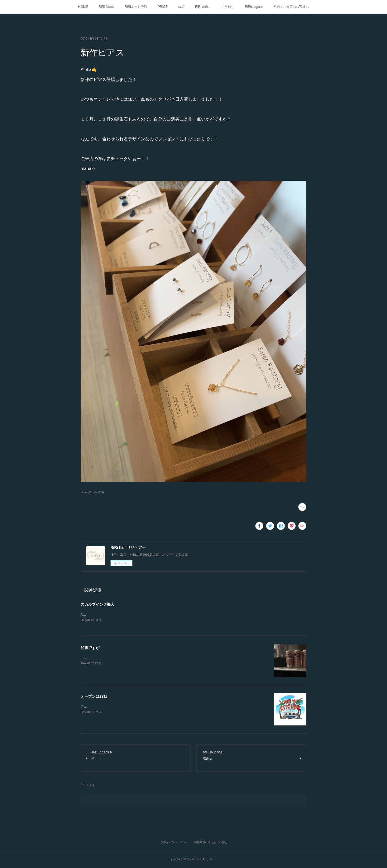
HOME (83, 7)
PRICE (163, 7)
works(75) (87, 492)
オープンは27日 (94, 697)
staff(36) (99, 492)
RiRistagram (254, 7)
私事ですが (90, 648)
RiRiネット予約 (136, 7)
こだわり (228, 7)
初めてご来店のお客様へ (291, 7)
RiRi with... (203, 7)
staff (181, 7)
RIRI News (106, 7)
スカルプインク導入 (98, 604)
